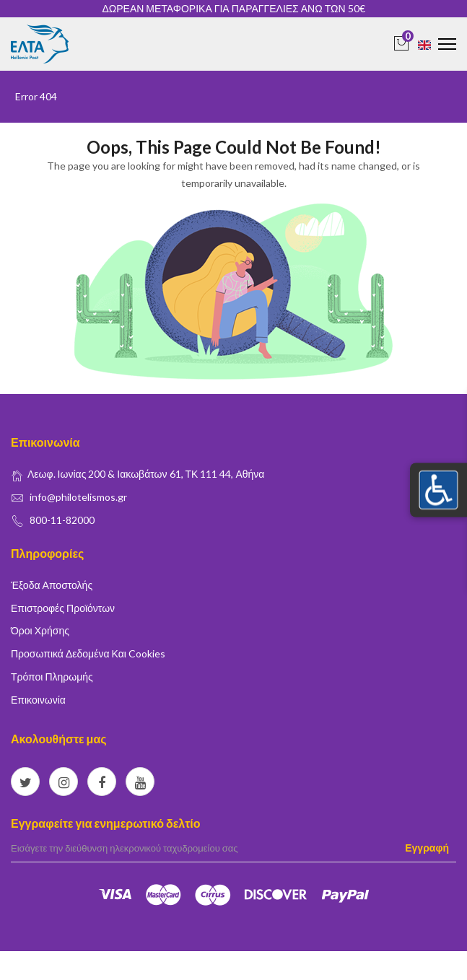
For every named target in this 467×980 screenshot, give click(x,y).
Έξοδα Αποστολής (52, 585)
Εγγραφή (427, 848)
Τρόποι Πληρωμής (52, 677)
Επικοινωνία (38, 700)
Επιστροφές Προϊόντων (63, 608)
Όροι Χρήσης (40, 630)
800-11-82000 (62, 520)
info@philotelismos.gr (78, 497)
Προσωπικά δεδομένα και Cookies (88, 653)
